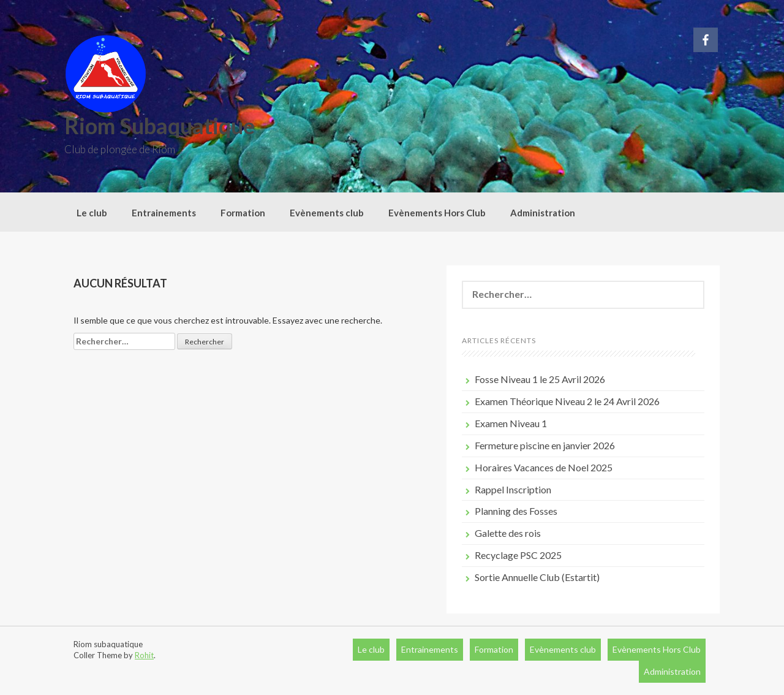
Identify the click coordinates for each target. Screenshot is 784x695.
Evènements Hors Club (437, 213)
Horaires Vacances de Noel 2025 (544, 467)
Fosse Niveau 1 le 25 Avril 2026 (540, 379)
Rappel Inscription (513, 489)
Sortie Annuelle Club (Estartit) (537, 577)
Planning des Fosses (516, 511)
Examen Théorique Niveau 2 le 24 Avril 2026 (567, 401)
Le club (92, 213)
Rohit (144, 655)
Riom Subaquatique (160, 126)
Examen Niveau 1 (511, 423)
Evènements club (327, 213)
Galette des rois (508, 533)
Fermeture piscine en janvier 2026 (545, 445)
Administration (543, 213)
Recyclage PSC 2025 (518, 555)
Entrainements (164, 213)
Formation (243, 213)
